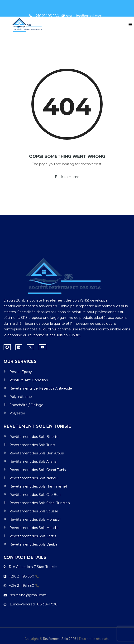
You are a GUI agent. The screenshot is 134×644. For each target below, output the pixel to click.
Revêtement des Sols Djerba (33, 544)
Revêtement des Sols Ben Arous (36, 453)
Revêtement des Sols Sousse (34, 511)
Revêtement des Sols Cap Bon (35, 495)
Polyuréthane (21, 397)
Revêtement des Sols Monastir (35, 520)
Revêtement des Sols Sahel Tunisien (40, 503)
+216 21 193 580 (44, 16)
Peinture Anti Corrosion (29, 380)
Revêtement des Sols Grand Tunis (37, 470)
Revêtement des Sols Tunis (32, 445)
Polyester (17, 413)
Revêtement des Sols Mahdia (34, 528)
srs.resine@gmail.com (82, 16)
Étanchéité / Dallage (26, 405)
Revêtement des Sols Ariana (33, 462)
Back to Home (67, 177)
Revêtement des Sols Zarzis (33, 536)
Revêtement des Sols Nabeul (34, 478)
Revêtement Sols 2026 (60, 639)
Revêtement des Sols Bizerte (34, 437)
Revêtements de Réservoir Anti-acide (41, 388)
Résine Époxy (21, 372)
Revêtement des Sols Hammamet (38, 486)
